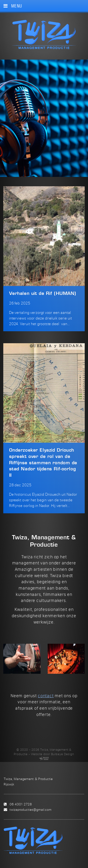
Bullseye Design (63, 754)
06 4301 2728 (21, 804)
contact (46, 696)
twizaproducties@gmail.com (31, 809)
